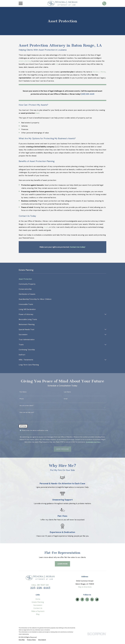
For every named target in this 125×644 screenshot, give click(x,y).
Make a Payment (38, 611)
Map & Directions (85, 587)
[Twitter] (87, 599)
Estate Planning (38, 602)
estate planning (25, 61)
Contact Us (38, 608)
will (57, 64)
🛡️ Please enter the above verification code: (34, 430)
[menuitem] (62, 279)
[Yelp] (92, 599)
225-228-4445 (40, 588)
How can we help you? (27, 412)
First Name (23, 392)
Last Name (67, 392)
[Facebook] (82, 599)
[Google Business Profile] (77, 599)
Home (38, 599)
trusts (46, 227)
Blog (38, 614)
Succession (38, 605)
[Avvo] (97, 599)
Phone (22, 399)
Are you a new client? (27, 406)
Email (66, 399)
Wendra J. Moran (99, 72)
